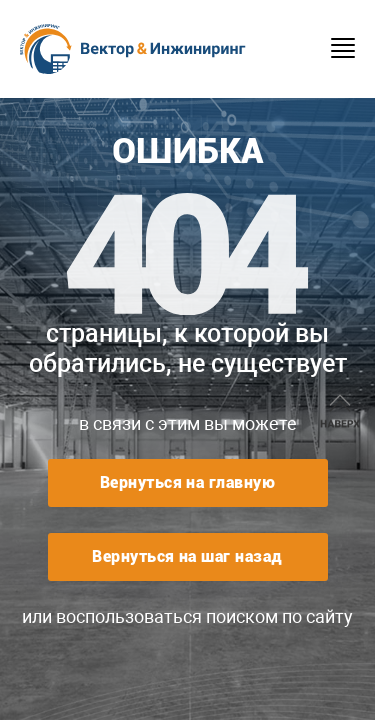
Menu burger (343, 48)
